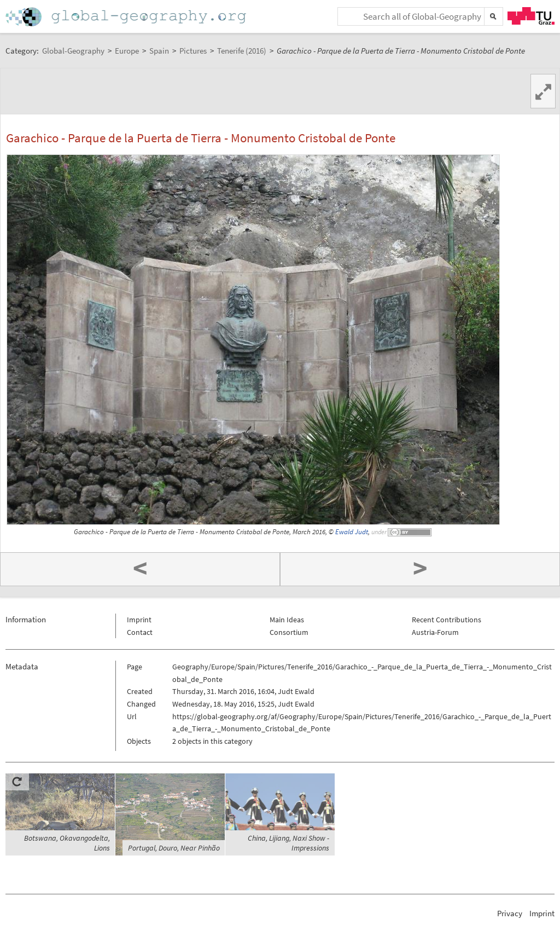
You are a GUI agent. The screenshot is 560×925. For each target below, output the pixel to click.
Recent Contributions (447, 620)
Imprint (139, 620)
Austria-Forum (435, 632)
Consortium (289, 632)
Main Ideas (287, 620)
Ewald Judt (352, 532)
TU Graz (531, 16)
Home (127, 17)
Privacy (510, 913)
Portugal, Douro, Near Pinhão (174, 848)
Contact (140, 632)
